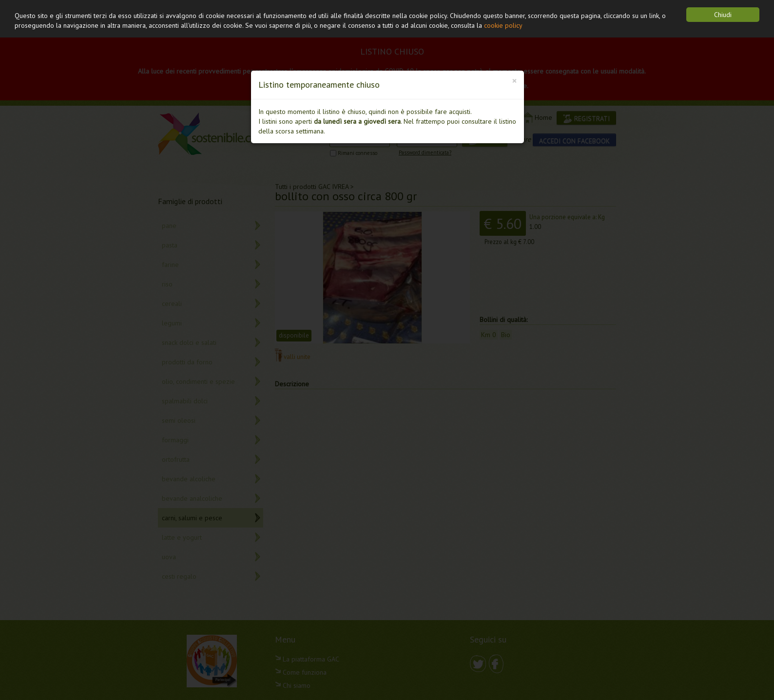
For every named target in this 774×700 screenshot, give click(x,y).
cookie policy (503, 25)
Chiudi (723, 15)
